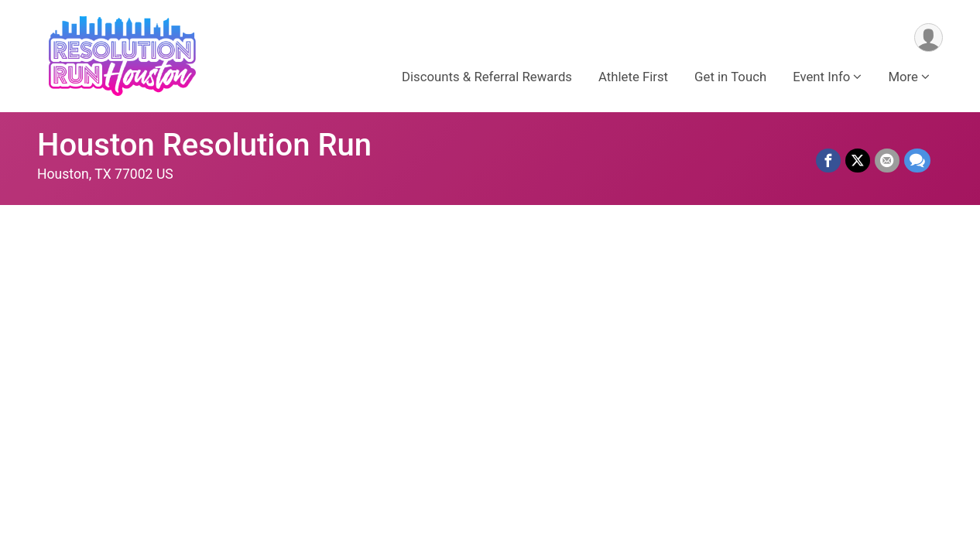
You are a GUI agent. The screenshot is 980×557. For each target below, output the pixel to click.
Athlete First (633, 77)
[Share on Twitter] (858, 161)
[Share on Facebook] (828, 161)
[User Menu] (929, 38)
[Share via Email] (887, 161)
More (903, 77)
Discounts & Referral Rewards (487, 77)
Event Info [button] (821, 77)
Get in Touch (730, 77)
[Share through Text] (917, 161)
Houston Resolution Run (204, 145)
